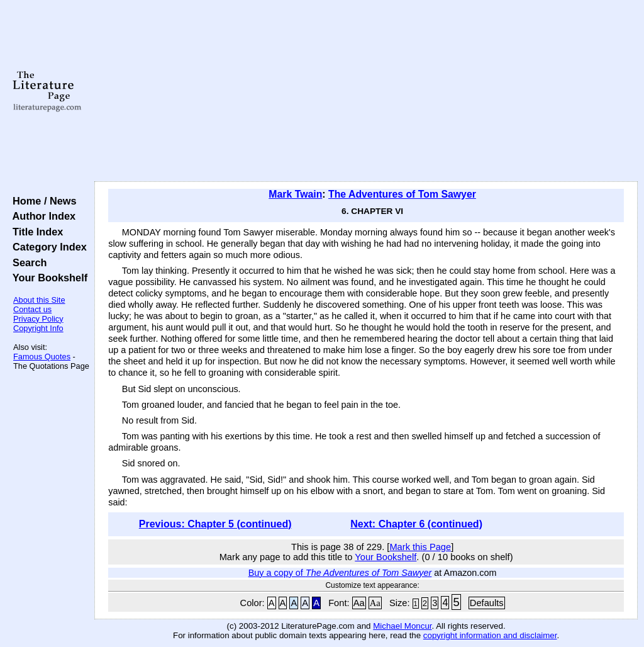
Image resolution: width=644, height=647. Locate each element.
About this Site (39, 300)
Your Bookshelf (47, 278)
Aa (359, 603)
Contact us (32, 309)
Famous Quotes (42, 357)
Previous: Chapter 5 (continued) (215, 524)
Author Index (41, 216)
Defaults (487, 603)
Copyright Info (38, 328)
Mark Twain (295, 194)
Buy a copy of (340, 573)
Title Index (35, 232)
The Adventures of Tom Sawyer (402, 194)
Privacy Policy (38, 319)
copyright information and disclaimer (490, 635)
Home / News (42, 201)
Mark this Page (420, 547)
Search (27, 262)
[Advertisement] (366, 91)
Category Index (47, 247)
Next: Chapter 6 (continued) (416, 524)
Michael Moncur (402, 626)
